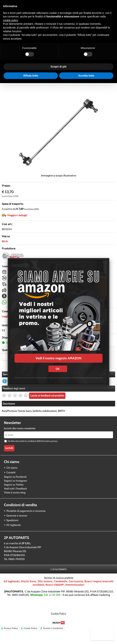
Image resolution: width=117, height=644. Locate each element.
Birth (5, 254)
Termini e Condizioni (53, 640)
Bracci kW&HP (55, 597)
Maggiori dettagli (17, 228)
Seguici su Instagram (15, 492)
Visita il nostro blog (15, 504)
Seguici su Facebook (15, 488)
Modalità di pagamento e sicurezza (26, 523)
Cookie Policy (58, 625)
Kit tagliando (14, 537)
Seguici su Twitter (14, 496)
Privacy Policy (11, 640)
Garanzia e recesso (17, 527)
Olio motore (45, 593)
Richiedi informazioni (19, 393)
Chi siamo (12, 479)
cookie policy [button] (10, 20)
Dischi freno (29, 593)
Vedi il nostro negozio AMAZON (58, 358)
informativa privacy (49, 453)
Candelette (61, 593)
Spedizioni (12, 532)
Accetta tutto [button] (86, 76)
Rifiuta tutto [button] (31, 76)
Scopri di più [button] (59, 67)
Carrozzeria (76, 593)
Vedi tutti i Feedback (15, 500)
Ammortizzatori (75, 597)
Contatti (11, 484)
